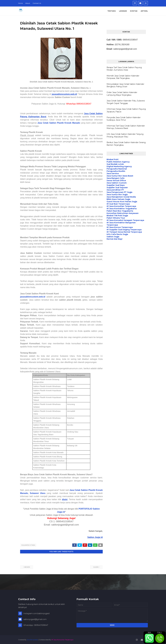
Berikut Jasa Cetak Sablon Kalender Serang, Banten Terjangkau (126, 144)
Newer (27, 567)
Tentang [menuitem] (112, 11)
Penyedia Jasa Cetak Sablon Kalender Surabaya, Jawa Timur (124, 119)
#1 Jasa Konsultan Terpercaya (62, 639)
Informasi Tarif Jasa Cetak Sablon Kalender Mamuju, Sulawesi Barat (126, 127)
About (28, 3)
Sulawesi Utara (28, 545)
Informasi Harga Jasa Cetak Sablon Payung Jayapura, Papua (126, 110)
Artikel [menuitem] (144, 11)
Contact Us (37, 3)
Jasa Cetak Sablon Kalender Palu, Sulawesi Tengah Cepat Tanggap (126, 102)
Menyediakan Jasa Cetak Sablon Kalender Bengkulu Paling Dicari (125, 85)
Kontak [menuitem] (134, 11)
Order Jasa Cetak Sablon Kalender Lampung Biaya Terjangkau (122, 94)
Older (96, 567)
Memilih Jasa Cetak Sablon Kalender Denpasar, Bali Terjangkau (123, 77)
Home (20, 3)
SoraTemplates (32, 639)
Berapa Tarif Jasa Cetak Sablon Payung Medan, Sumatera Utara (124, 69)
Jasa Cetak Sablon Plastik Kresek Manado (59, 123)
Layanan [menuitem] (123, 11)
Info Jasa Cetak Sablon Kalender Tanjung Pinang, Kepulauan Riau (125, 135)
